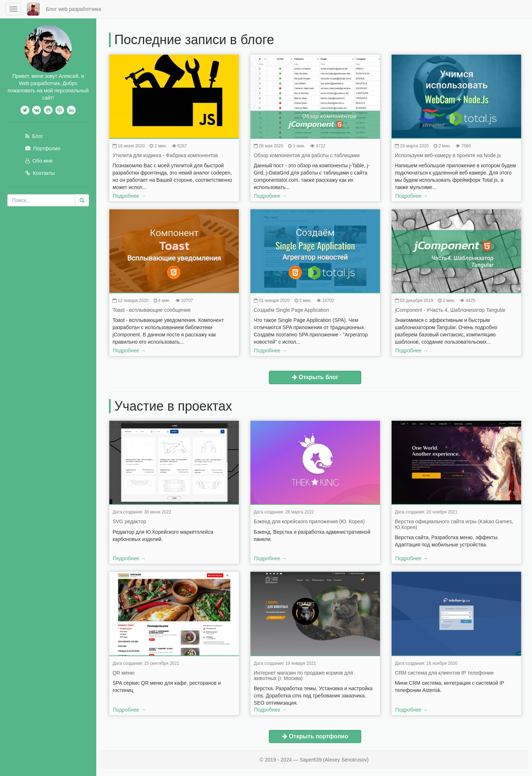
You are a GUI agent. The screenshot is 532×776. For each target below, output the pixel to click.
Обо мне (39, 154)
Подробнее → (134, 196)
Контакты (40, 166)
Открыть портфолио (320, 736)
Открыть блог (320, 377)
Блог (34, 129)
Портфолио (43, 141)
